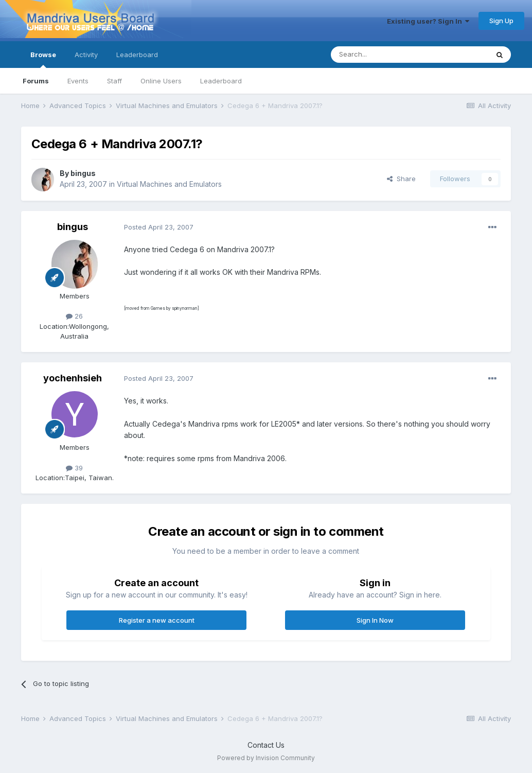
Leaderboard (221, 81)
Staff (114, 81)
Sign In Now (375, 620)
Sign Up (501, 21)
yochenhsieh (73, 378)
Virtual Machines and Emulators (169, 184)
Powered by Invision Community (266, 758)
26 (74, 316)
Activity (86, 55)
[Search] (383, 55)
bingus (83, 173)
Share (401, 179)
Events (78, 81)
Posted (159, 227)
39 (74, 468)
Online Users (161, 81)
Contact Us (266, 745)
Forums (36, 81)
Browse (43, 59)
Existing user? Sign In (428, 21)
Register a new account (157, 620)
